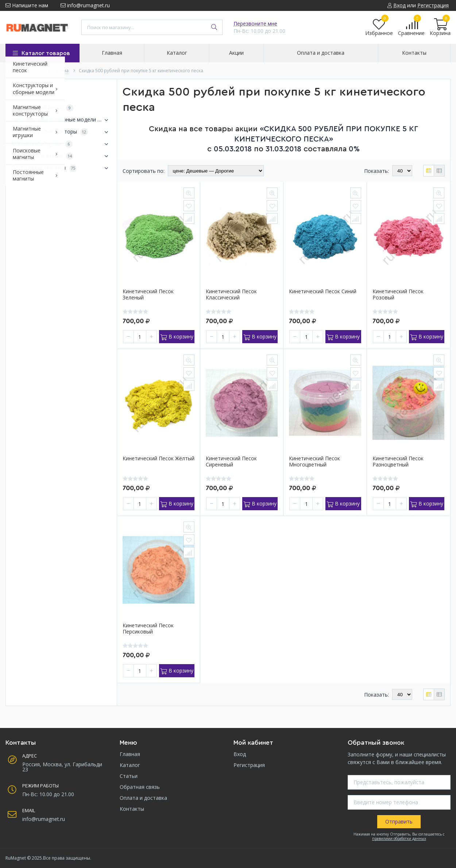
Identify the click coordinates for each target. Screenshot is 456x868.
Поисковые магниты (61, 156)
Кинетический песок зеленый (148, 295)
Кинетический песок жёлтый (159, 459)
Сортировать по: (144, 171)
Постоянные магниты (61, 168)
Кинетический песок (42, 108)
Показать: (376, 171)
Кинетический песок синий (323, 292)
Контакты (132, 809)
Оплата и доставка (143, 798)
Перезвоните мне (255, 24)
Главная (130, 754)
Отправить (399, 821)
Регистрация (249, 765)
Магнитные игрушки (61, 144)
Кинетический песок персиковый (148, 629)
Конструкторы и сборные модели (61, 120)
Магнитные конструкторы (61, 132)
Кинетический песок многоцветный (314, 462)
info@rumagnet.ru (85, 5)
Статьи (129, 776)
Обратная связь (140, 787)
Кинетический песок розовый (398, 295)
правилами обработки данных (399, 838)
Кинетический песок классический (231, 295)
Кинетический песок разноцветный (398, 462)
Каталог (130, 765)
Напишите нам (27, 5)
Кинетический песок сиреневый (231, 462)
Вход (240, 754)
